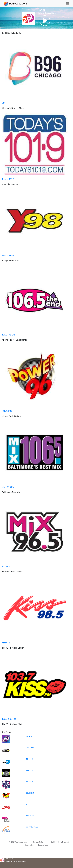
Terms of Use (43, 845)
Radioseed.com (18, 4)
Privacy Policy (39, 842)
